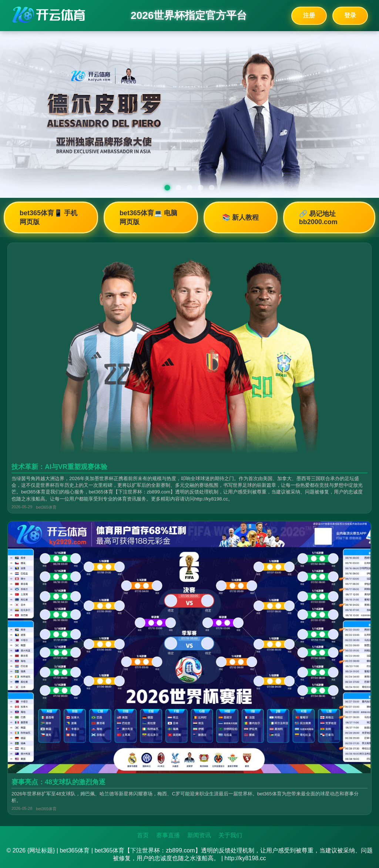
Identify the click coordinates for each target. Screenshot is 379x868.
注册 (309, 15)
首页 (143, 835)
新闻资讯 (199, 835)
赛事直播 (168, 835)
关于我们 (230, 835)
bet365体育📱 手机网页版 (48, 217)
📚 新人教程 (240, 217)
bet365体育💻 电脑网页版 (148, 217)
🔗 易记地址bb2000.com (318, 218)
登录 (350, 15)
